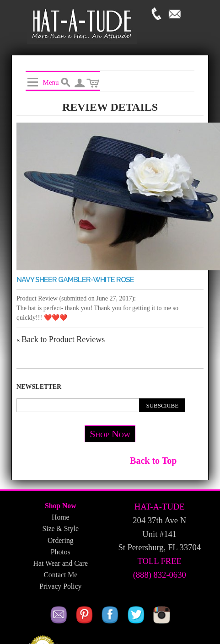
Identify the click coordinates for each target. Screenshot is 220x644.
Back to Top (153, 461)
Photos (61, 552)
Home (60, 517)
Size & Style (61, 529)
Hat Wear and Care (61, 563)
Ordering (61, 540)
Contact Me (60, 575)
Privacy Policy (60, 586)
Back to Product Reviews (61, 339)
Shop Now (110, 434)
